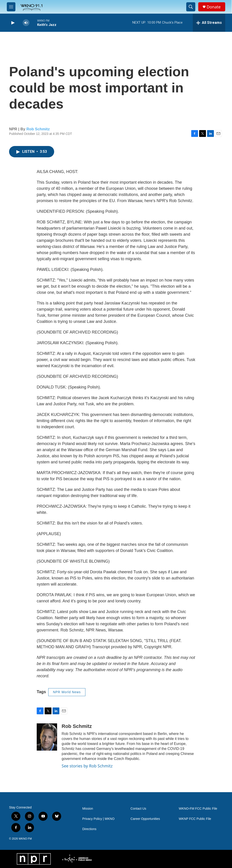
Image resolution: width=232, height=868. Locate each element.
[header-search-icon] (191, 7)
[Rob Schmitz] (47, 737)
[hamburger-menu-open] (11, 7)
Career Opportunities (145, 819)
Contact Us (138, 809)
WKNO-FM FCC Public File (198, 809)
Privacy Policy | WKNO (98, 819)
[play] (12, 23)
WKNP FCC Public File (195, 819)
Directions (89, 829)
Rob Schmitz (38, 129)
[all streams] (209, 23)
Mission (88, 809)
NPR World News (67, 692)
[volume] (26, 23)
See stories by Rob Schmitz (87, 766)
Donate (214, 7)
